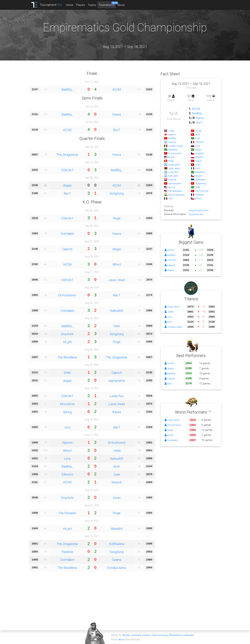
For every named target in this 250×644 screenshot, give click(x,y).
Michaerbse (178, 635)
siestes (148, 635)
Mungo (127, 635)
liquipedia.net (196, 214)
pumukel (137, 635)
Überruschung (161, 635)
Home (73, 5)
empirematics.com (199, 210)
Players (84, 5)
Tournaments (110, 4)
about (122, 639)
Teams (95, 5)
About (124, 5)
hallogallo (192, 635)
